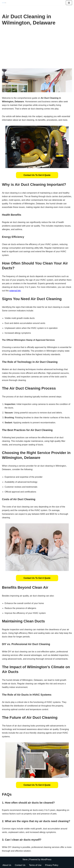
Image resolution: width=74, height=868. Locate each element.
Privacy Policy (52, 865)
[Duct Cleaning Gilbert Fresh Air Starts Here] (5, 3)
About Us (7, 865)
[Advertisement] (37, 48)
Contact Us (20, 865)
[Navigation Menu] (69, 3)
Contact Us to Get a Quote (37, 175)
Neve (25, 859)
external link (15, 291)
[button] (37, 175)
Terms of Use (35, 865)
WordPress (46, 859)
